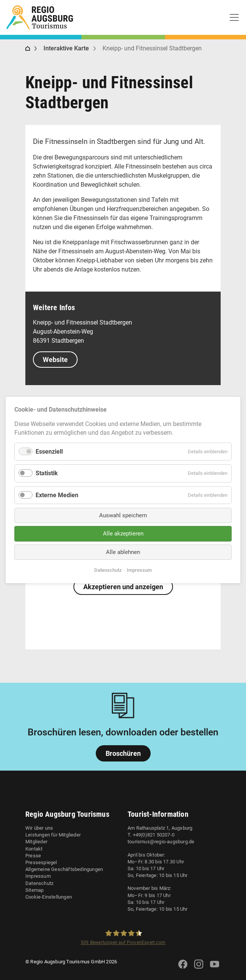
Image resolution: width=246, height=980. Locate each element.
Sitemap (34, 890)
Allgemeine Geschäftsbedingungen (64, 869)
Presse (33, 856)
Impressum (38, 876)
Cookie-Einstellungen (49, 897)
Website (55, 360)
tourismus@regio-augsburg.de (161, 842)
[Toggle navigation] (234, 17)
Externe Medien (57, 495)
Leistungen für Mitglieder (53, 835)
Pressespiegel (41, 862)
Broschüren (123, 753)
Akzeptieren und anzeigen (123, 587)
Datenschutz (39, 883)
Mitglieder (36, 842)
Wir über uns (39, 828)
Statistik (47, 473)
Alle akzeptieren (123, 534)
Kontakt (34, 849)
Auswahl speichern (123, 515)
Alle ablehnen (123, 552)
